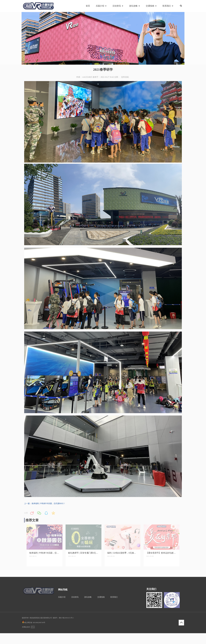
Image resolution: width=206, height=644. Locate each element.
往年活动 (125, 77)
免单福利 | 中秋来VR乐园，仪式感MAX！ (44, 553)
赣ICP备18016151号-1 (66, 618)
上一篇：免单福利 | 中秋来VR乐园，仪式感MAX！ (45, 503)
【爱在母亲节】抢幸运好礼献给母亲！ (162, 553)
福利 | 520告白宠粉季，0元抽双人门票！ (123, 553)
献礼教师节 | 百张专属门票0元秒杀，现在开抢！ (83, 553)
